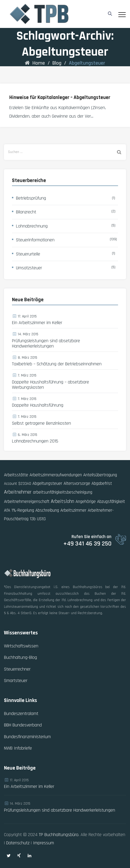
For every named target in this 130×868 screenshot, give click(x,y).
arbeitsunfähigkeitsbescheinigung (63, 492)
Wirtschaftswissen (21, 646)
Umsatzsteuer (29, 268)
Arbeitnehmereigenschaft (27, 502)
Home (35, 63)
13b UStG (38, 519)
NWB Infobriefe (18, 748)
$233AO (25, 484)
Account (11, 484)
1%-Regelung (23, 510)
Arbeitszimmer (73, 510)
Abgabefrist (102, 483)
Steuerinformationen (35, 240)
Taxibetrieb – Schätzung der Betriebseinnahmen (57, 364)
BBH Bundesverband (23, 725)
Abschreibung (47, 510)
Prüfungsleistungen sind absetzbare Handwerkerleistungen (46, 344)
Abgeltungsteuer (47, 483)
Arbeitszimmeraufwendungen (56, 475)
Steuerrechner (17, 669)
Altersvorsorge (77, 483)
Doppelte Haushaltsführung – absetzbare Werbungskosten (51, 385)
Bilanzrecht (26, 212)
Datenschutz (18, 843)
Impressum (43, 843)
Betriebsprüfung (31, 198)
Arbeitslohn (62, 501)
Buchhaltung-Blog (20, 657)
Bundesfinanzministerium (27, 737)
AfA (7, 510)
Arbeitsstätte (16, 475)
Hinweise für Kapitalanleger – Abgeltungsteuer (60, 98)
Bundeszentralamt (21, 714)
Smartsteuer (16, 681)
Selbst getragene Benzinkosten (41, 423)
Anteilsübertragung (100, 475)
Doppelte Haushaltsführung (38, 405)
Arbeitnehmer (18, 492)
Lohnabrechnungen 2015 (35, 441)
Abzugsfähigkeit (111, 502)
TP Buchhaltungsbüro (59, 835)
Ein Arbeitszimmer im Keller (37, 323)
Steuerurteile (28, 254)
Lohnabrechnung (32, 226)
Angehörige (86, 502)
